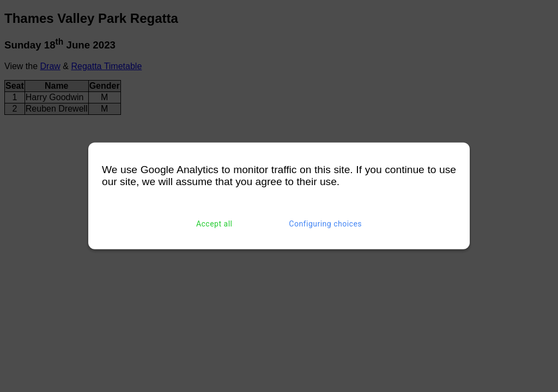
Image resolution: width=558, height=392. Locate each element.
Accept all (214, 224)
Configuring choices (325, 224)
